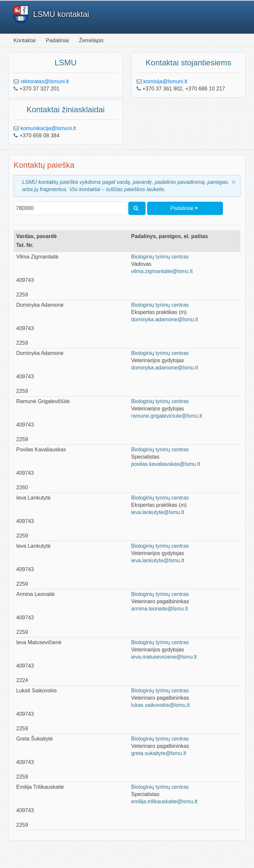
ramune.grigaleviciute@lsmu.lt (167, 416)
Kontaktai (25, 40)
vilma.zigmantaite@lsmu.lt (162, 271)
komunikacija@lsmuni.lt (48, 128)
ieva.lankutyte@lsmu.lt (158, 512)
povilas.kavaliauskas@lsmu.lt (166, 464)
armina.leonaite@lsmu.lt (160, 609)
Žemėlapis (91, 40)
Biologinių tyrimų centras (160, 257)
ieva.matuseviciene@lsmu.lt (164, 657)
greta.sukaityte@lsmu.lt (159, 753)
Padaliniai (57, 40)
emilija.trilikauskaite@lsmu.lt (164, 801)
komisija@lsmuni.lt (166, 81)
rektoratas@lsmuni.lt (45, 81)
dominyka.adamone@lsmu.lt (165, 319)
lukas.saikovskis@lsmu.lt (161, 705)
